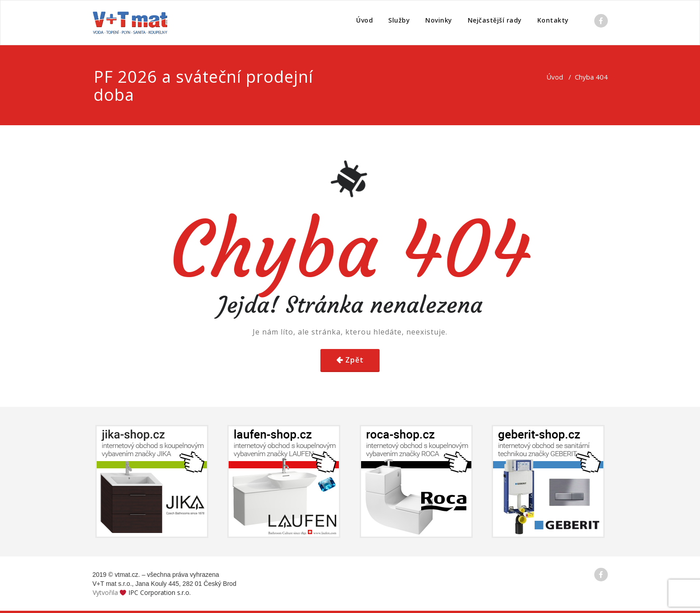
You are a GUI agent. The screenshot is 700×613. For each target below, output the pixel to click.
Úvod (364, 20)
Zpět (355, 360)
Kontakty (553, 20)
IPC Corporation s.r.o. (160, 592)
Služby (399, 20)
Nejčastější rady (495, 20)
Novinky (439, 20)
